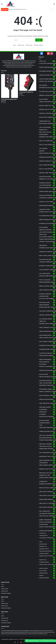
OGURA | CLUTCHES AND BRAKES (47, 527)
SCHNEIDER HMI (43, 482)
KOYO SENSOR (43, 364)
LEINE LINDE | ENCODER (45, 407)
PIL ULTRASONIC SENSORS (46, 319)
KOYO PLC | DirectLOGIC (45, 280)
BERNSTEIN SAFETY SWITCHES (46, 556)
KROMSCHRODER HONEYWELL (47, 206)
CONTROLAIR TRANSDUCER (46, 195)
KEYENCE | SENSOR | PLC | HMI (47, 106)
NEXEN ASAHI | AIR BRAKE (46, 444)
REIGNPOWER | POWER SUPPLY (47, 385)
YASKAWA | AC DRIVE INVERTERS (47, 242)
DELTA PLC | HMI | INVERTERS (46, 169)
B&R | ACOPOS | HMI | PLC (45, 132)
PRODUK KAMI (29, 45)
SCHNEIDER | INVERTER (45, 183)
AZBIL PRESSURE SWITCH (45, 335)
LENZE (41, 542)
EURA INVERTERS (43, 463)
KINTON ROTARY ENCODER (45, 551)
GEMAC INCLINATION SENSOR (46, 399)
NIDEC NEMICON (43, 544)
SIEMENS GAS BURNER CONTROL (47, 431)
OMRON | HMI (43, 321)
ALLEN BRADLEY (43, 410)
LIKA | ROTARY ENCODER (45, 185)
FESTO (41, 425)
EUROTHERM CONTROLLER (46, 381)
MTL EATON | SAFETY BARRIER (47, 299)
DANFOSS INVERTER (44, 553)
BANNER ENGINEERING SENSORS (47, 282)
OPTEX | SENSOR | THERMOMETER (47, 342)
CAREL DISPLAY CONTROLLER (46, 492)
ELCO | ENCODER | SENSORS (46, 237)
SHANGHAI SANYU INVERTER (46, 239)
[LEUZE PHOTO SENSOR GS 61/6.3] (28, 82)
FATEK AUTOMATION (44, 362)
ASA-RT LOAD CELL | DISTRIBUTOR (47, 516)
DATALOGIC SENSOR (44, 421)
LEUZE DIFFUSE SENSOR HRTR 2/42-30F (18, 9)
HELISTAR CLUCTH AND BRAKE (47, 417)
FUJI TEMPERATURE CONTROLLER (47, 216)
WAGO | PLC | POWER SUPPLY (46, 141)
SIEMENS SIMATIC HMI (45, 121)
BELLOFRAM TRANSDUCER (46, 438)
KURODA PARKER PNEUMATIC (46, 499)
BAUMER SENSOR (43, 135)
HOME (14, 45)
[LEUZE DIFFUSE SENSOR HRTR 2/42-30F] (10, 86)
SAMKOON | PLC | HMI (45, 475)
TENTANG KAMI (21, 45)
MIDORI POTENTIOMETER (45, 360)
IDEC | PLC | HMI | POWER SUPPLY (47, 145)
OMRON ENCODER (43, 573)
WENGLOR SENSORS (44, 305)
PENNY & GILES (43, 235)
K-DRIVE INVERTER (43, 568)
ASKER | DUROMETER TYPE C (46, 460)
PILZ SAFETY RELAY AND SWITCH (47, 92)
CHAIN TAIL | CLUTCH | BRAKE (46, 202)
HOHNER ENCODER (44, 296)
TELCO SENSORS (43, 149)
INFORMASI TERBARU (38, 45)
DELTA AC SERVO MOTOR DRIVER (47, 165)
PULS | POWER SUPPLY (45, 274)
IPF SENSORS (42, 414)
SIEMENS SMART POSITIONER (46, 449)
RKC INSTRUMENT (44, 227)
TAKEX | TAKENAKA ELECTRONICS (47, 328)
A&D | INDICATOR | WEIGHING (46, 514)
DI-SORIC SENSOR (43, 525)
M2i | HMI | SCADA (44, 374)
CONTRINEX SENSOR (44, 562)
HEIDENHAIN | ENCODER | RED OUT (48, 157)
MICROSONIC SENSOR (45, 423)
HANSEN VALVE (43, 560)
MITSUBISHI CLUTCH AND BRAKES (47, 224)
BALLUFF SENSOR (44, 99)
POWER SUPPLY (43, 412)
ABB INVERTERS (43, 245)
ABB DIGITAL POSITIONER (45, 230)
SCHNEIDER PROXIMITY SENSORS (47, 349)
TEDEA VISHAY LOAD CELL (46, 446)
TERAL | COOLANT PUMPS (45, 383)
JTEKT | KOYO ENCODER (45, 127)
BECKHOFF (42, 151)
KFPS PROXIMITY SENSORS (46, 389)
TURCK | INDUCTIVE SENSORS (46, 356)
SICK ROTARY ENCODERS (45, 177)
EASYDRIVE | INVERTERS (45, 294)
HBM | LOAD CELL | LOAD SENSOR (47, 503)
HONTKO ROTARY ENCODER (46, 531)
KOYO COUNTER (43, 571)
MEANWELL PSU (43, 546)
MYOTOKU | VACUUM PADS (46, 522)
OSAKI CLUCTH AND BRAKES (46, 435)
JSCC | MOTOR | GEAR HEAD (46, 232)
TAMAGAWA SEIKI (43, 535)
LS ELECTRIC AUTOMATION (46, 353)
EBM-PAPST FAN (43, 130)
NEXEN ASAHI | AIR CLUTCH (46, 473)
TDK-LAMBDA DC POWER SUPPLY (47, 538)
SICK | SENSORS (43, 85)
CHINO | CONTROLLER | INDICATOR (48, 290)
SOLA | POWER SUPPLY (45, 511)
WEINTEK (41, 575)
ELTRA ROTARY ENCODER (45, 260)
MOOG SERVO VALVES (45, 303)
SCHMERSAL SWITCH (44, 549)
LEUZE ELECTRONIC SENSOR (46, 79)
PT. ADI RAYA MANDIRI (23, 639)
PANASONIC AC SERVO (45, 209)
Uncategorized (43, 533)
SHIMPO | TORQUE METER (45, 520)
